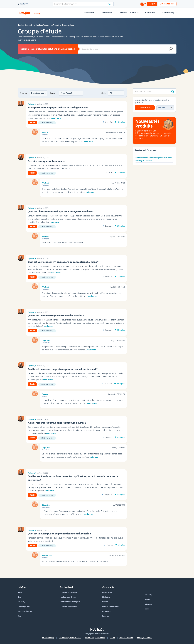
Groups (147, 599)
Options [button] (162, 108)
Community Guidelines (95, 638)
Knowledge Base (24, 607)
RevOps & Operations (111, 607)
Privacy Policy (48, 638)
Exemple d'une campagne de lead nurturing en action (58, 108)
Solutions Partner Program (70, 602)
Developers (107, 611)
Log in (152, 4)
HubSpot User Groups (68, 597)
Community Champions (69, 592)
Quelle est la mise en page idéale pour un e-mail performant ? (63, 369)
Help (19, 597)
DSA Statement (126, 638)
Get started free (167, 4)
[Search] (83, 4)
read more (56, 118)
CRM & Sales (107, 592)
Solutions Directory (25, 611)
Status (112, 638)
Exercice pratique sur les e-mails (46, 161)
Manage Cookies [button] (145, 638)
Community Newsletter (69, 607)
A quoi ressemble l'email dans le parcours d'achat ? (57, 423)
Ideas (147, 609)
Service (105, 602)
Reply (32, 122)
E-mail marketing (39, 93)
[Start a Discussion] (143, 4)
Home (20, 592)
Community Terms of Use (70, 638)
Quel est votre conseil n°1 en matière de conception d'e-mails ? (63, 262)
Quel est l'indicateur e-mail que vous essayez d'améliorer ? (61, 212)
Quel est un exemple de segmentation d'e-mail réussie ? (59, 534)
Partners (106, 616)
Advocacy (148, 604)
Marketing (106, 597)
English (22, 4)
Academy (21, 602)
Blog (19, 616)
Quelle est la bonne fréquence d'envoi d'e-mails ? (56, 316)
